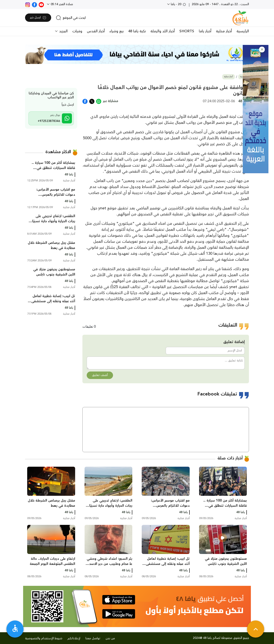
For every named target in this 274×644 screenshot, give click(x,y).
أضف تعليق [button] (100, 375)
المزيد (63, 31)
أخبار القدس (96, 31)
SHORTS (187, 31)
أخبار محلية (224, 31)
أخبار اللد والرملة (163, 31)
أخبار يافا (205, 31)
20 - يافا (178, 4)
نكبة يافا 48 (137, 31)
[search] (71, 18)
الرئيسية (243, 31)
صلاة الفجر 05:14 (61, 4)
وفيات (77, 31)
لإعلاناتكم (74, 638)
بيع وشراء (116, 31)
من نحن (110, 638)
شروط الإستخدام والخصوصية (44, 638)
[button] (262, 50)
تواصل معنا (93, 638)
